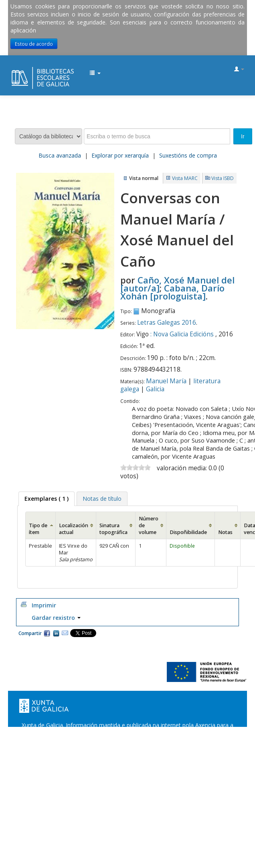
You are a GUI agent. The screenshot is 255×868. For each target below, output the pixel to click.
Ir (243, 136)
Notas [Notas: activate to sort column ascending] (225, 532)
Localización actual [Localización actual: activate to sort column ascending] (74, 529)
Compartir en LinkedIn (56, 633)
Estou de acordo (34, 44)
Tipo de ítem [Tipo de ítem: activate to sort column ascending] (38, 529)
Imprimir (44, 605)
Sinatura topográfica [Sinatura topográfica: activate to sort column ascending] (113, 529)
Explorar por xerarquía (120, 155)
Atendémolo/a (204, 741)
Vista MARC (185, 178)
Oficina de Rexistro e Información (74, 741)
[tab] (47, 499)
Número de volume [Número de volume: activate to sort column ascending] (149, 525)
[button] (95, 73)
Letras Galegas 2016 (167, 323)
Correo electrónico (65, 633)
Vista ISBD (223, 178)
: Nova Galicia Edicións (182, 334)
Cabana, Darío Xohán (172, 292)
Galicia (155, 389)
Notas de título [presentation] (102, 499)
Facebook (47, 633)
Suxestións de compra (188, 155)
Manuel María (166, 381)
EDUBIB (14, 70)
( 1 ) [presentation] (47, 499)
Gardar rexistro (56, 618)
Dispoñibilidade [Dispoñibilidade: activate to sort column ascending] (188, 532)
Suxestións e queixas (151, 741)
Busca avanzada (60, 155)
